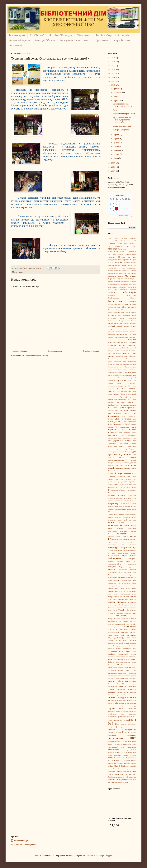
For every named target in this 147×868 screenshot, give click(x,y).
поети (127, 643)
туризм (20, 272)
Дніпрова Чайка (114, 463)
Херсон (126, 732)
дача (118, 391)
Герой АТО (121, 381)
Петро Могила (131, 638)
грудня (116, 89)
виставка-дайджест (122, 334)
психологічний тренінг (127, 654)
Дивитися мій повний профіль (24, 844)
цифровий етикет (121, 755)
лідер (110, 542)
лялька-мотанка (123, 553)
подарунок (132, 640)
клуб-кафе (133, 520)
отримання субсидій (128, 629)
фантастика (112, 720)
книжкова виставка (119, 525)
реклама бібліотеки (130, 657)
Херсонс (133, 732)
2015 (113, 167)
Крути (124, 536)
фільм (117, 724)
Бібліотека (115, 301)
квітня (116, 146)
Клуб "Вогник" (37, 35)
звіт (126, 482)
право (118, 648)
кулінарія (115, 539)
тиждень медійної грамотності (125, 695)
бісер (110, 313)
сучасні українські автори (120, 681)
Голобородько (131, 383)
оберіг (123, 619)
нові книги (121, 616)
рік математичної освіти (122, 659)
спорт (120, 673)
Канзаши (111, 506)
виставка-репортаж (121, 337)
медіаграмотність (115, 564)
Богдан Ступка (131, 313)
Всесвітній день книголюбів (125, 361)
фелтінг (122, 720)
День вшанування (120, 400)
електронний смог (124, 471)
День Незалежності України (120, 424)
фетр (127, 720)
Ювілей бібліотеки (122, 766)
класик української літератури (119, 517)
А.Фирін (111, 284)
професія (111, 654)
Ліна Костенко (129, 545)
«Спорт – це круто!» (121, 130)
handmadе (132, 777)
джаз (130, 452)
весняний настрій (115, 326)
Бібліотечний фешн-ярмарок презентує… (123, 105)
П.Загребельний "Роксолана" (118, 632)
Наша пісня (112, 610)
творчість (123, 687)
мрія (116, 605)
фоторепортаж (131, 727)
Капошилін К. (120, 506)
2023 (113, 62)
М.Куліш (124, 556)
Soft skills (133, 780)
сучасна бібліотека (124, 676)
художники (112, 752)
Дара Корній (122, 389)
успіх (120, 717)
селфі (115, 668)
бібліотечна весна (129, 304)
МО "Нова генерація (116, 599)
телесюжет (121, 689)
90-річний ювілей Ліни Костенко (125, 282)
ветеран (111, 329)
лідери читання (120, 542)
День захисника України (119, 413)
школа (134, 761)
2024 (113, 58)
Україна (111, 708)
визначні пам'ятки (122, 329)
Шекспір (127, 761)
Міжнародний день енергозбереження (122, 575)
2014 (113, 171)
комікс (110, 528)
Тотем (110, 703)
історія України (130, 501)
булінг (122, 318)
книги (122, 523)
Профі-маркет (102, 40)
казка (134, 504)
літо (130, 550)
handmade (112, 780)
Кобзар (134, 526)
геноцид (129, 378)
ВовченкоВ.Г (132, 348)
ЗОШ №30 (120, 487)
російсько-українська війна (126, 662)
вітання (119, 348)
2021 (113, 70)
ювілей (111, 766)
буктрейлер (112, 318)
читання (111, 758)
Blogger (109, 856)
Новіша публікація (19, 351)
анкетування (113, 287)
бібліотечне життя (129, 307)
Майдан (133, 556)
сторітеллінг (132, 673)
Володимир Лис (114, 351)
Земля (121, 485)
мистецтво (112, 569)
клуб (125, 520)
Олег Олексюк (123, 621)
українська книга (114, 711)
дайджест (111, 389)
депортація (127, 449)
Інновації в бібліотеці (45, 40)
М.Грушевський (113, 556)
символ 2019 (122, 668)
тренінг (116, 703)
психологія (112, 657)
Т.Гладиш (125, 684)
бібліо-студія (130, 292)
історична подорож (114, 498)
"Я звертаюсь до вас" (122, 246)
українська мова (116, 714)
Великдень (118, 323)
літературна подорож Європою (118, 550)
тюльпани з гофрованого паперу (122, 706)
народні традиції (130, 608)
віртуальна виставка (117, 345)
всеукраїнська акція (115, 372)
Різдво (111, 659)
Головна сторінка (17, 35)
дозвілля (133, 463)
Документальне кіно (115, 465)
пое (117, 643)
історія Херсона (115, 504)
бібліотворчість (114, 298)
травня (116, 142)
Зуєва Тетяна (131, 487)
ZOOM (125, 782)
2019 (113, 78)
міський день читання (128, 597)
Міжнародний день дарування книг (122, 572)
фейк (118, 720)
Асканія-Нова (131, 287)
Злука (126, 485)
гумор (134, 386)
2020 (113, 73)
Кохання (111, 534)
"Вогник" (112, 243)
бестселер (112, 293)
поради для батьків (123, 646)
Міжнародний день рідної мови (122, 588)
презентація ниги (129, 648)
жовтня (117, 97)
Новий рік (123, 610)
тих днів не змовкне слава (117, 700)
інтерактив (132, 495)
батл (115, 290)
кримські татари (114, 536)
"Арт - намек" (114, 238)
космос (133, 531)
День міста (118, 422)
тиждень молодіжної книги (122, 697)
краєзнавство (122, 534)
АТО (110, 290)
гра (129, 386)
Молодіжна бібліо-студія (60, 35)
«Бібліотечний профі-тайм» (124, 114)
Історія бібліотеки (122, 40)
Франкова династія (115, 732)
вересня (117, 101)
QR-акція (119, 780)
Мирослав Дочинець (128, 567)
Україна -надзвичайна (127, 709)
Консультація (113, 531)
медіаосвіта (132, 564)
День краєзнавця (123, 419)
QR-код (126, 780)
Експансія (112, 471)
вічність (124, 348)
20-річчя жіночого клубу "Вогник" (121, 265)
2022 (113, 66)
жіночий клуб (115, 473)
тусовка (133, 703)
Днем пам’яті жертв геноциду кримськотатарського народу (122, 457)
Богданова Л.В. (115, 315)
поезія (121, 643)
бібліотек (133, 298)
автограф (117, 284)
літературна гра (128, 548)
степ (125, 673)
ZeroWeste (119, 782)
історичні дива (126, 498)
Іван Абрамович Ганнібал (124, 490)
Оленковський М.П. (122, 624)
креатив (133, 534)
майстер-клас (115, 558)
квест (124, 509)
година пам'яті (115, 383)
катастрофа (118, 509)
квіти (129, 509)
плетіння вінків (121, 640)
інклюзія (111, 495)
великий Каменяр (130, 323)
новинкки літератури (124, 613)
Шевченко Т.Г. (117, 761)
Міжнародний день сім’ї (117, 591)
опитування (112, 629)
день (134, 391)
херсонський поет (116, 747)
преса (134, 651)
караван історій (131, 506)
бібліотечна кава (114, 307)
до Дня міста (124, 463)
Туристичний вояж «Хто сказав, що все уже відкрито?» (123, 120)
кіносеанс (133, 514)
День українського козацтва (120, 441)
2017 (113, 85)
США (134, 681)
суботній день (113, 676)
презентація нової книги (119, 651)
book (126, 777)
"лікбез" (120, 243)
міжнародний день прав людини (122, 586)
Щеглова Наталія (130, 763)
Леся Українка (131, 539)
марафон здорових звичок (119, 561)
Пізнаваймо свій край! (122, 126)
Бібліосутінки (131, 295)
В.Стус (122, 321)
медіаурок (112, 567)
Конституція (132, 528)
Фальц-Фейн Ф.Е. (130, 717)
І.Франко (111, 490)
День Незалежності (129, 422)
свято (110, 668)
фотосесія (112, 730)
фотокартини (121, 727)
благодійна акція (119, 313)
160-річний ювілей (129, 262)
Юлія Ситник (118, 769)
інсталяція (121, 495)
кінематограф (124, 514)
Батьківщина (123, 290)
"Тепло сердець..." (130, 243)
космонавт (124, 531)
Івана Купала (124, 493)
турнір (127, 703)
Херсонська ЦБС (122, 738)
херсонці (125, 750)
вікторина (132, 342)
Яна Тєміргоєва (126, 774)
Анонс (116, 110)
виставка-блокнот (122, 332)
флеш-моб (124, 724)
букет (134, 315)
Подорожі (111, 643)
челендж (133, 755)
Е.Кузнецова (118, 468)
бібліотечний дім (114, 310)
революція (119, 657)
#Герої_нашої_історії (116, 252)
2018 (113, 81)
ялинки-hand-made (124, 771)
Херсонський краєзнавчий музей (125, 744)
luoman (90, 856)
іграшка (133, 493)
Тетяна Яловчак (123, 692)
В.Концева (132, 318)
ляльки (134, 553)
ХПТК (134, 750)
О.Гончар (117, 619)
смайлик (120, 670)
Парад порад (119, 635)
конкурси (120, 528)
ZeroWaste (112, 782)
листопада (118, 93)
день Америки (114, 394)
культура (122, 539)
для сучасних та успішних (122, 453)
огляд (128, 619)
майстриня (132, 559)
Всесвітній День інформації (126, 356)
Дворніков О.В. (126, 391)
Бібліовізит (112, 295)
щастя (121, 763)
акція (123, 284)
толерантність (131, 700)
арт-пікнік (122, 287)
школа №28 (113, 763)
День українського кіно (127, 438)
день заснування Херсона (125, 410)
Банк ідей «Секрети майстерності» (112, 35)
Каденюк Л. (127, 504)
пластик (111, 640)
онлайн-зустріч (130, 627)
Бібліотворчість (84, 35)
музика (126, 605)
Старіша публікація (91, 351)
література (113, 547)
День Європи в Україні (123, 408)
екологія (127, 468)
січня (116, 158)
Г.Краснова (122, 378)
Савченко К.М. (114, 665)
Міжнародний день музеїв (117, 578)
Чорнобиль (120, 758)
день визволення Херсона (117, 397)
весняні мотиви (130, 326)
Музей (121, 605)
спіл (135, 670)
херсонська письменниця (122, 735)
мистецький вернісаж (128, 569)
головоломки (112, 386)
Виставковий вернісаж (20, 40)
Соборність (128, 670)
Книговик (133, 523)
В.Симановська (113, 321)
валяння (127, 321)
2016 (113, 163)
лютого (117, 154)
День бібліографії (128, 394)
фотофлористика (129, 729)
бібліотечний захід (129, 310)
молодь (133, 599)
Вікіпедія (124, 342)
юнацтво (127, 769)
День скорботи (125, 433)
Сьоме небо (113, 684)
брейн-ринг (127, 315)
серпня (117, 135)
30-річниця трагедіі (120, 271)
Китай (116, 514)
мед (135, 561)
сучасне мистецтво (130, 678)
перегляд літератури (117, 638)
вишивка (117, 342)
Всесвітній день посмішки (125, 370)
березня (117, 150)
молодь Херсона (117, 602)
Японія (122, 777)
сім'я (129, 668)
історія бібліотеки (115, 501)
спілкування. (112, 673)
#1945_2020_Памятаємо (117, 249)
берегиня (133, 290)
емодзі (134, 471)
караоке (111, 509)
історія (134, 498)
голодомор (122, 386)
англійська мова (131, 284)
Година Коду (131, 381)
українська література (128, 711)
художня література (124, 752)
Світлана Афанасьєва (128, 665)
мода (127, 599)
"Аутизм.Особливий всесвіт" (126, 241)
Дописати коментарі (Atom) (36, 356)
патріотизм (131, 635)
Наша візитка (16, 45)
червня (116, 139)
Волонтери (124, 351)
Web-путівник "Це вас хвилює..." (76, 40)
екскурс (133, 468)
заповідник (121, 476)
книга (111, 523)
